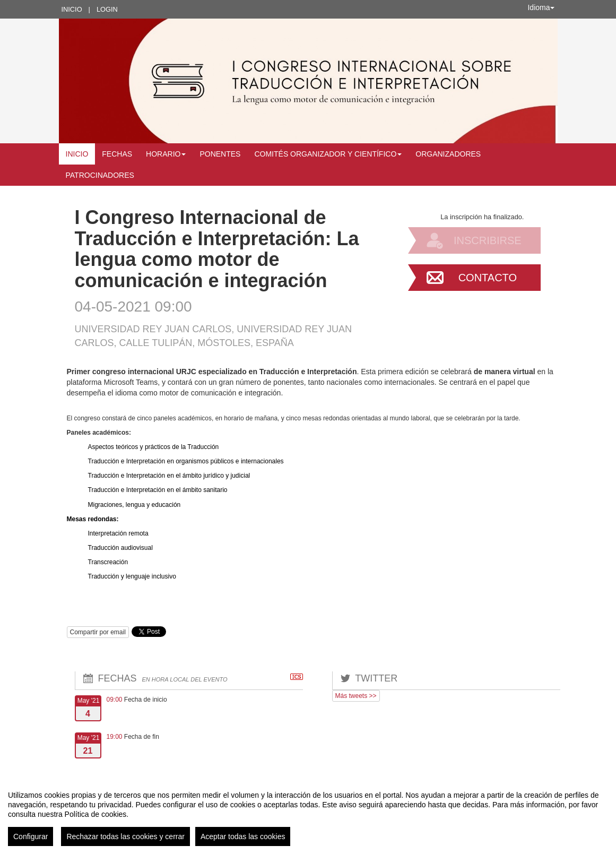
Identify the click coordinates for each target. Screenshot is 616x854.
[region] (308, 814)
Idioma (541, 7)
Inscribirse (488, 240)
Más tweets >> (356, 696)
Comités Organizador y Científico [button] (328, 154)
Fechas (117, 154)
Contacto (488, 278)
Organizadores (448, 154)
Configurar (31, 836)
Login (107, 9)
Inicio (72, 9)
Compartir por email (98, 632)
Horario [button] (166, 154)
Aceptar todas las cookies (243, 836)
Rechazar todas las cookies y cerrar (125, 836)
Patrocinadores (100, 175)
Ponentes (220, 154)
